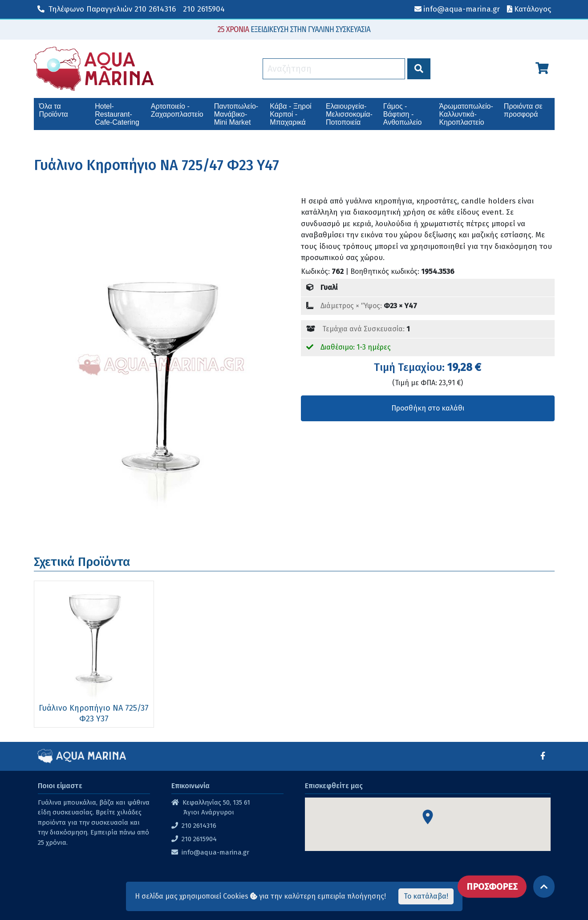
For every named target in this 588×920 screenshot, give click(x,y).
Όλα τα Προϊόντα (54, 110)
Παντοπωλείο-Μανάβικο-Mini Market (236, 114)
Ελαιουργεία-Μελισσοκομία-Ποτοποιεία (349, 114)
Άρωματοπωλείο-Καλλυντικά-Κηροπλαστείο (466, 114)
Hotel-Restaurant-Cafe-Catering (117, 114)
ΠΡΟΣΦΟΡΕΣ (492, 887)
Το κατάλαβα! (426, 896)
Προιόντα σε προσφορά (523, 110)
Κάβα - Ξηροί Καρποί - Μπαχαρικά (290, 114)
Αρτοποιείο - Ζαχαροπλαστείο (177, 110)
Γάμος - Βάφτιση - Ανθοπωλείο (403, 114)
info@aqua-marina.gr (215, 852)
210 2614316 (107, 9)
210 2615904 (204, 9)
